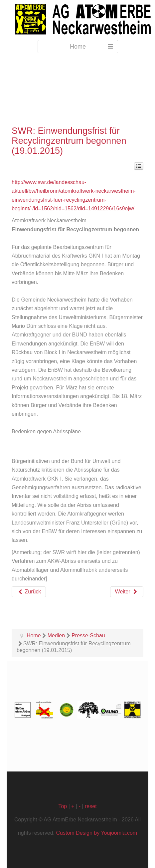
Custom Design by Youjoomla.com (97, 833)
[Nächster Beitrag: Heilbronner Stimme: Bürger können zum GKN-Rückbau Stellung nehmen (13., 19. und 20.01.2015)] (127, 592)
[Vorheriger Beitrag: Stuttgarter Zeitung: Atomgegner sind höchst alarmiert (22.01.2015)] (29, 592)
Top (63, 806)
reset (91, 806)
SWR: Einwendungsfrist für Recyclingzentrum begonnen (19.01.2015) (69, 141)
